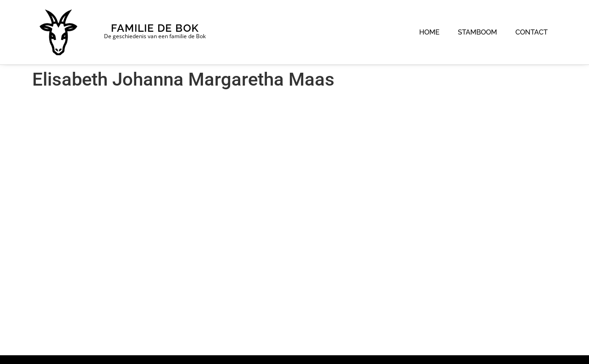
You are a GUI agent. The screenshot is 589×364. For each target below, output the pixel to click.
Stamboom (477, 32)
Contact (531, 32)
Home (429, 32)
